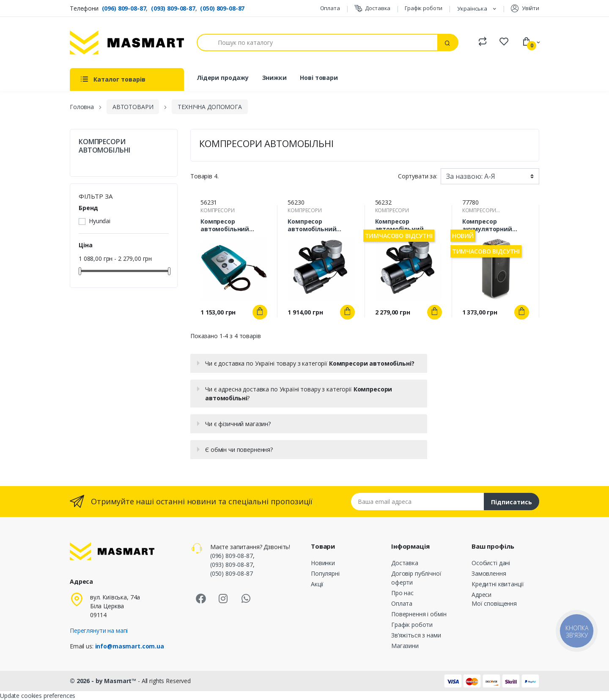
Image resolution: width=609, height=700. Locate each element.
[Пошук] (317, 42)
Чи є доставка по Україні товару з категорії (310, 363)
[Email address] (418, 502)
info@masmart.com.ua (130, 646)
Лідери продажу (223, 78)
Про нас (402, 593)
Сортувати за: (418, 176)
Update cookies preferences (38, 696)
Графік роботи (424, 8)
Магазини (405, 646)
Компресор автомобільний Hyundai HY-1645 (312, 225)
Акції (317, 584)
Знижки (274, 78)
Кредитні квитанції (498, 584)
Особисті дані (491, 563)
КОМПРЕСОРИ (218, 210)
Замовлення (489, 573)
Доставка (373, 8)
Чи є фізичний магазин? (238, 424)
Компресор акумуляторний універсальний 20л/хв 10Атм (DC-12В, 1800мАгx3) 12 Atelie (493, 225)
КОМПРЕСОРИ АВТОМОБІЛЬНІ (104, 146)
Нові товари (319, 78)
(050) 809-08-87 (222, 8)
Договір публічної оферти (416, 578)
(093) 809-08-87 (173, 8)
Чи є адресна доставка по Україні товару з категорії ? (299, 394)
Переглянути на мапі (99, 630)
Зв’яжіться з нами (416, 635)
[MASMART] (127, 42)
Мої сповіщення (494, 603)
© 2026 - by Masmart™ (104, 681)
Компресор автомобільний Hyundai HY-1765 (400, 225)
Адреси (481, 595)
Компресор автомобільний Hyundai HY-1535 (225, 225)
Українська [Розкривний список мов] (473, 8)
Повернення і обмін (419, 614)
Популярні (325, 573)
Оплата (330, 8)
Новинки (323, 563)
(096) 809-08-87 (124, 8)
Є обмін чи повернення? (239, 450)
